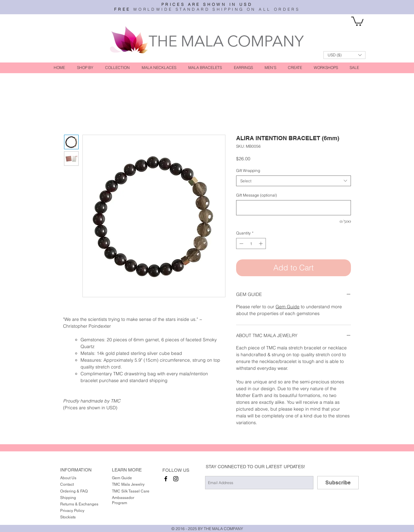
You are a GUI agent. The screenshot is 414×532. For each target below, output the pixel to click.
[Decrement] (241, 243)
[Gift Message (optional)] (294, 208)
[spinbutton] (251, 243)
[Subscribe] (338, 483)
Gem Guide (288, 307)
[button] (357, 21)
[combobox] (294, 181)
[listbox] (344, 55)
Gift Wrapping (248, 170)
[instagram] (176, 479)
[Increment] (261, 243)
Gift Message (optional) (256, 195)
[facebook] (166, 479)
